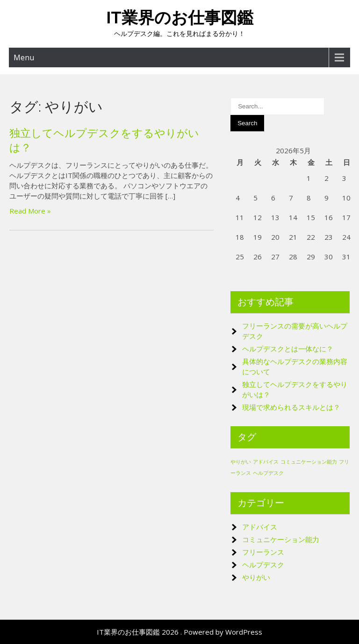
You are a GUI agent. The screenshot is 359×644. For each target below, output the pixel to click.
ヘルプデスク (263, 565)
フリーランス (263, 552)
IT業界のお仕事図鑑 (180, 18)
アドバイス (260, 527)
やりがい (256, 577)
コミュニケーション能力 (281, 539)
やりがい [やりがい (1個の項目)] (241, 462)
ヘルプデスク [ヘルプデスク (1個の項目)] (268, 473)
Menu (24, 57)
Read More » (30, 211)
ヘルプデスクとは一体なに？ (288, 349)
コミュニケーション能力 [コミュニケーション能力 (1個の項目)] (309, 462)
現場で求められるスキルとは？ (291, 407)
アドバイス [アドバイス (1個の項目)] (266, 462)
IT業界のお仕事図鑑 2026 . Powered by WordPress (179, 632)
